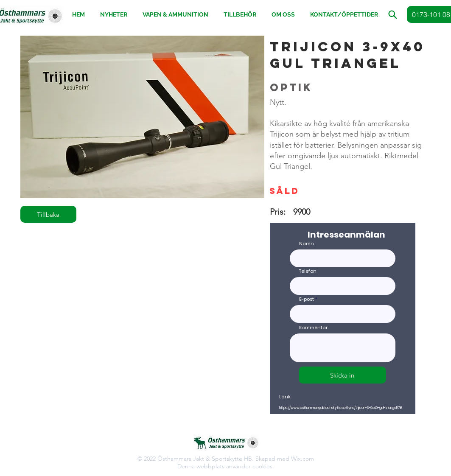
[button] (240, 15)
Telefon (308, 271)
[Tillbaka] (48, 214)
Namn (307, 244)
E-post (307, 299)
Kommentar (313, 328)
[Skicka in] (342, 375)
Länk (285, 397)
